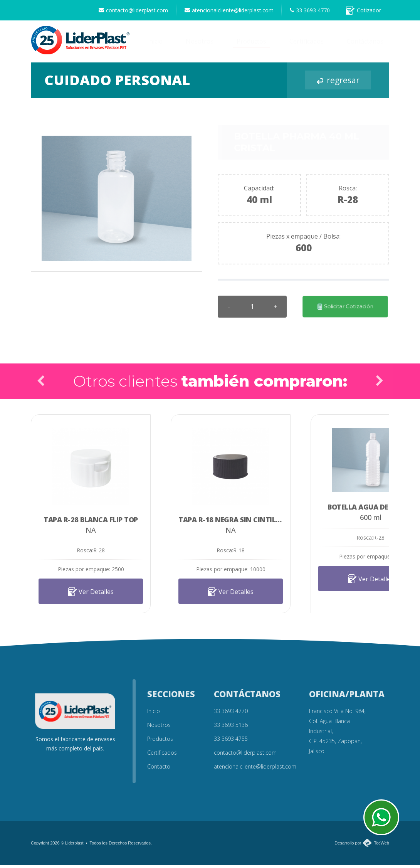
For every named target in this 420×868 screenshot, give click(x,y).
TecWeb (381, 846)
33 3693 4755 (231, 742)
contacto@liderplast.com (119, 12)
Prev (41, 384)
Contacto (159, 770)
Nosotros (200, 45)
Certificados (307, 45)
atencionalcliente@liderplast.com (219, 12)
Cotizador (362, 12)
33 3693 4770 (304, 12)
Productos (251, 45)
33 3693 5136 (231, 728)
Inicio (155, 45)
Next (379, 384)
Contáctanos (365, 45)
